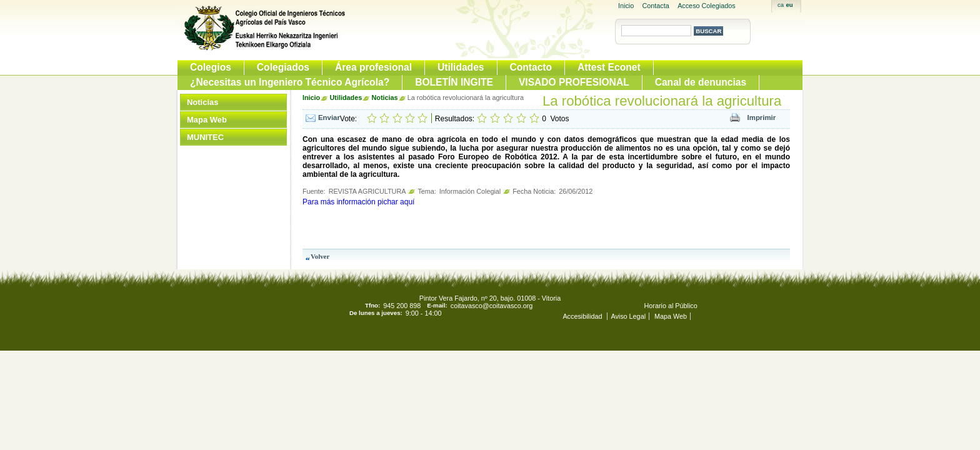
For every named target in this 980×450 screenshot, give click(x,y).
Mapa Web (207, 120)
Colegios (211, 67)
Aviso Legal (628, 316)
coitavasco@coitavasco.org (492, 306)
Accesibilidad (583, 316)
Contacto (531, 67)
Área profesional (373, 67)
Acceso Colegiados (706, 6)
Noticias (202, 102)
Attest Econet (609, 67)
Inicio (626, 6)
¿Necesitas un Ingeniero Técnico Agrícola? (290, 82)
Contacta (656, 6)
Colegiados (283, 67)
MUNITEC (205, 137)
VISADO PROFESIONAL (574, 82)
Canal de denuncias (701, 82)
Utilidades (461, 67)
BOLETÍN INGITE (454, 82)
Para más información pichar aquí (358, 202)
